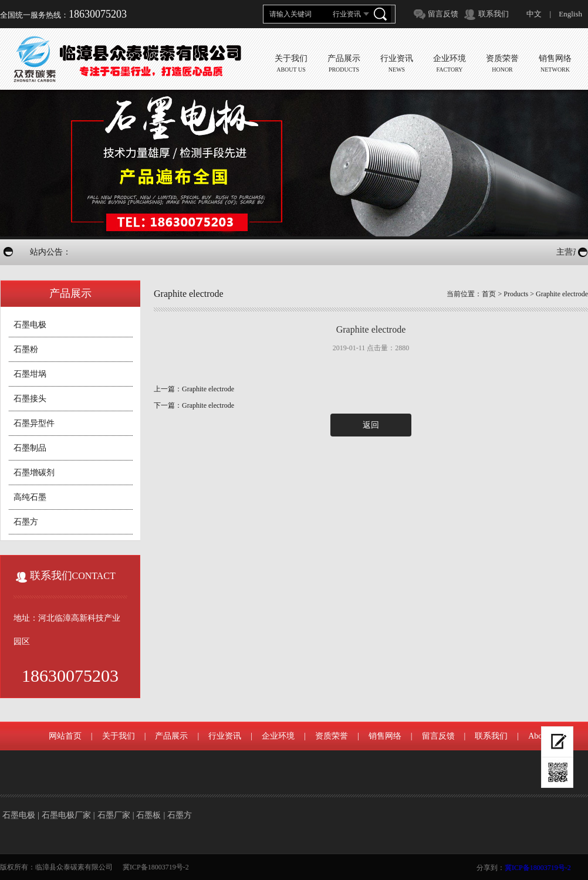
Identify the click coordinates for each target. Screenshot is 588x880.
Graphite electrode (562, 294)
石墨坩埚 (30, 374)
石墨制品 (30, 448)
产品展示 (171, 736)
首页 (489, 294)
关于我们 (119, 736)
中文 (534, 14)
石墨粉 (26, 349)
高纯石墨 (30, 497)
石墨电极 (30, 325)
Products (516, 294)
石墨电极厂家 (66, 815)
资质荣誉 (332, 736)
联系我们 (494, 14)
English (570, 14)
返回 (371, 425)
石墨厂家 (114, 815)
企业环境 (278, 736)
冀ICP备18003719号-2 (156, 867)
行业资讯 (225, 736)
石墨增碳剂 (34, 473)
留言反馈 (443, 14)
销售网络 (385, 736)
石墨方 (26, 522)
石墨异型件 (34, 423)
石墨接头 (30, 399)
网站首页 (65, 736)
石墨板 (148, 815)
